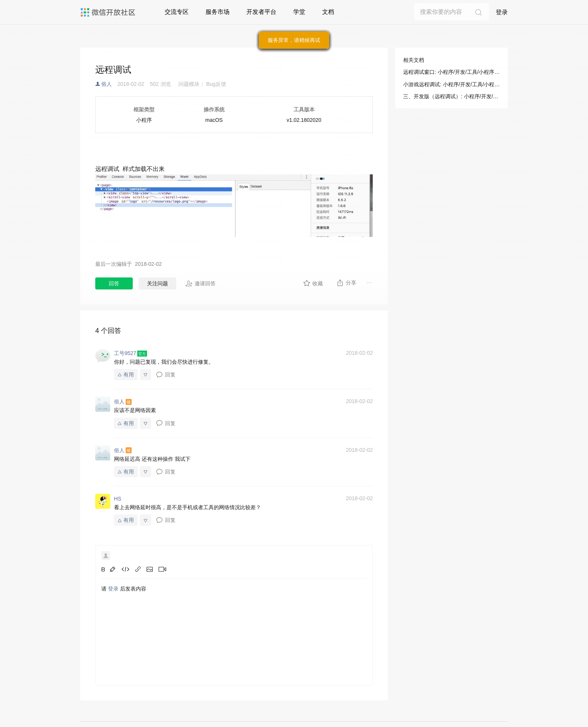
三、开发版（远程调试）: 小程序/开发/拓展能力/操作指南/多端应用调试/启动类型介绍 (451, 96)
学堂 (299, 12)
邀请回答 (200, 283)
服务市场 (217, 12)
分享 (346, 283)
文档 (328, 12)
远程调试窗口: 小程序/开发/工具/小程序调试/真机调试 (451, 72)
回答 (114, 283)
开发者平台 (261, 12)
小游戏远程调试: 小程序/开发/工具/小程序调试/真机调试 (451, 84)
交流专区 (177, 12)
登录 (502, 12)
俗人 (106, 84)
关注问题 (157, 283)
